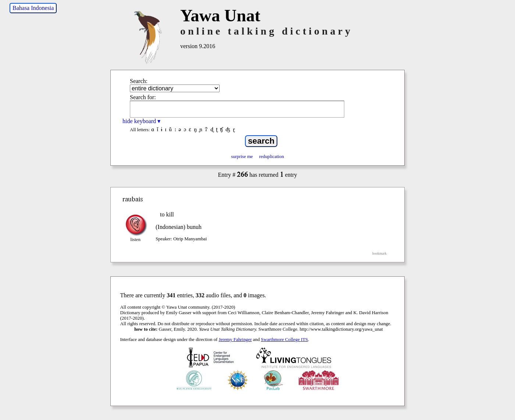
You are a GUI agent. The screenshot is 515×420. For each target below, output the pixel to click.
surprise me (242, 157)
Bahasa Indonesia (33, 8)
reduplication (271, 157)
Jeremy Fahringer (235, 340)
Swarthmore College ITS (284, 340)
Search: (139, 81)
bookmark (379, 253)
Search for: (143, 97)
